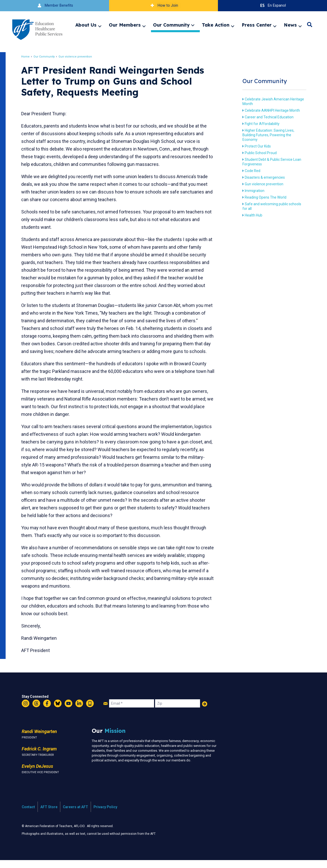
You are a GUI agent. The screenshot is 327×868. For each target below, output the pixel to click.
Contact (28, 815)
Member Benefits (55, 5)
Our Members (125, 25)
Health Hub (253, 215)
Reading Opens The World (265, 197)
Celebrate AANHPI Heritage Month (271, 110)
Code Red (252, 171)
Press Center (257, 25)
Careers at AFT (75, 815)
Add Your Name (205, 712)
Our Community (171, 25)
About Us (86, 25)
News (290, 25)
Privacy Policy (105, 815)
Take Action (216, 25)
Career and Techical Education (268, 117)
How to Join (163, 5)
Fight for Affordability (261, 124)
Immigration (254, 191)
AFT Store (49, 815)
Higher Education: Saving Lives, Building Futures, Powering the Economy (267, 135)
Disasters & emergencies (264, 177)
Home (27, 57)
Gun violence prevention (77, 57)
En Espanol (272, 5)
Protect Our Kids (257, 146)
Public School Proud (260, 153)
